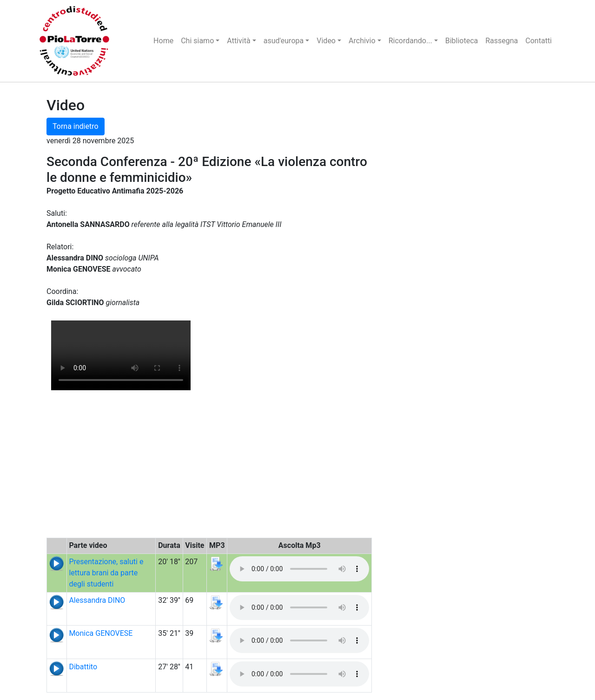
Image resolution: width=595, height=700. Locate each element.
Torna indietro (76, 126)
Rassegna (502, 41)
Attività (238, 41)
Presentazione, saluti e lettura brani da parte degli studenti (106, 573)
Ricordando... (410, 41)
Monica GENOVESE (101, 633)
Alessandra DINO (97, 600)
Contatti (539, 41)
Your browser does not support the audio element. (299, 569)
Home (163, 41)
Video (326, 41)
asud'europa (284, 41)
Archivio (362, 41)
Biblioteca (462, 41)
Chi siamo (197, 41)
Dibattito (83, 667)
